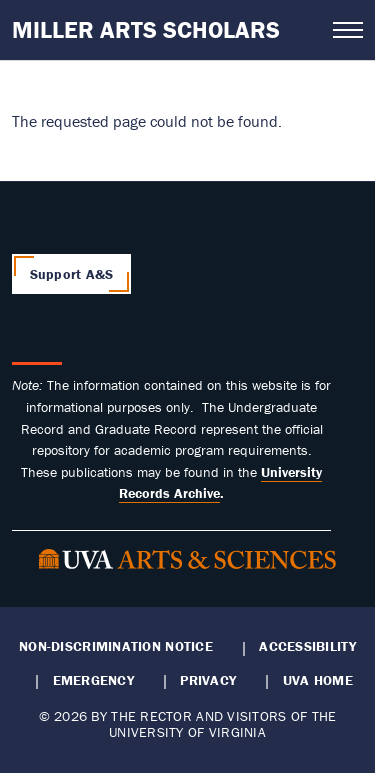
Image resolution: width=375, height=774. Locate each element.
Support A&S (72, 274)
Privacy (208, 680)
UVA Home (318, 680)
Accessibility (307, 646)
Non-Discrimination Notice (116, 646)
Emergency (93, 680)
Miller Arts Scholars (146, 29)
